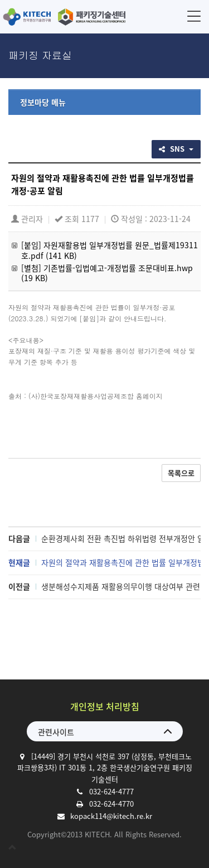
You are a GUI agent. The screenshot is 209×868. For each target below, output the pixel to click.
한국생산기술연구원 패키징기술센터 (64, 17)
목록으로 (181, 473)
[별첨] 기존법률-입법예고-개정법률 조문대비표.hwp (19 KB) (107, 273)
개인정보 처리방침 (105, 706)
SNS (176, 149)
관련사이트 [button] (56, 732)
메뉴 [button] (194, 16)
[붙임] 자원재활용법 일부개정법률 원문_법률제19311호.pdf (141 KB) (110, 250)
